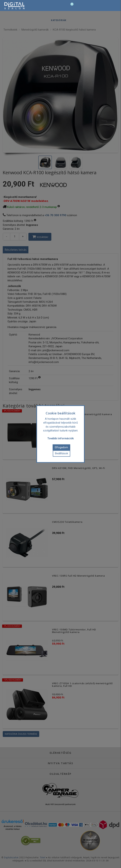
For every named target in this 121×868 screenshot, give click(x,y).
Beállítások (62, 453)
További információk (60, 438)
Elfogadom (61, 447)
